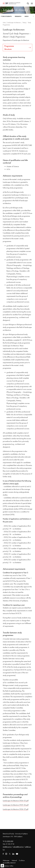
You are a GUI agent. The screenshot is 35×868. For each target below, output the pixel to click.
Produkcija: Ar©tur (8, 866)
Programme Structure (17, 48)
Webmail (14, 860)
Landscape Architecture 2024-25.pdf (16, 801)
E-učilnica (22, 860)
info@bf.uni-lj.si (7, 847)
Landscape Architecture (14, 23)
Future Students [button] (6, 16)
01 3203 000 (9, 841)
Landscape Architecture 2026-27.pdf (16, 809)
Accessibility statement (9, 863)
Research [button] (18, 16)
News (27, 16)
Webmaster (6, 860)
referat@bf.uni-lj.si (18, 847)
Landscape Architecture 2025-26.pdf (16, 805)
